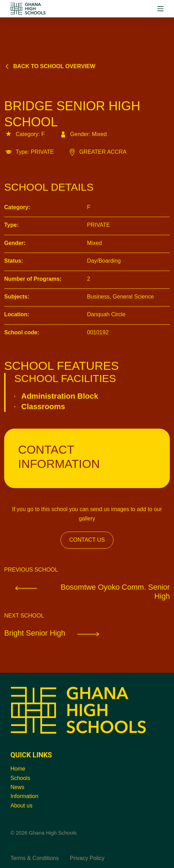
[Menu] (160, 9)
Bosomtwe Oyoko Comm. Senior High (87, 592)
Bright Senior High (59, 634)
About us (21, 806)
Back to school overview (50, 66)
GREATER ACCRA (97, 152)
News (17, 787)
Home (18, 769)
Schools (20, 778)
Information (24, 797)
